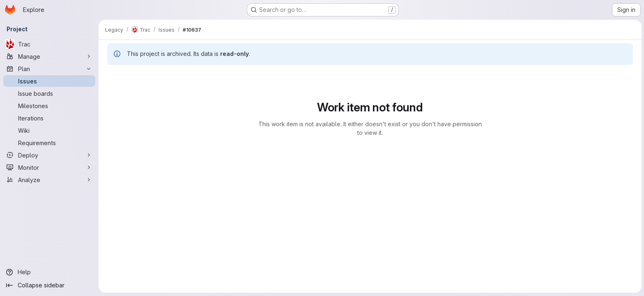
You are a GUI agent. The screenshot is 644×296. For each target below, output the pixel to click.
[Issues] (49, 81)
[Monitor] (49, 167)
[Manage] (49, 56)
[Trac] (49, 44)
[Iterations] (49, 118)
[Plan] (49, 69)
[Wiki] (49, 130)
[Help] (49, 272)
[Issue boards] (49, 93)
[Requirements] (49, 143)
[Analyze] (49, 180)
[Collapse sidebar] (49, 285)
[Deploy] (49, 155)
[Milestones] (49, 106)
